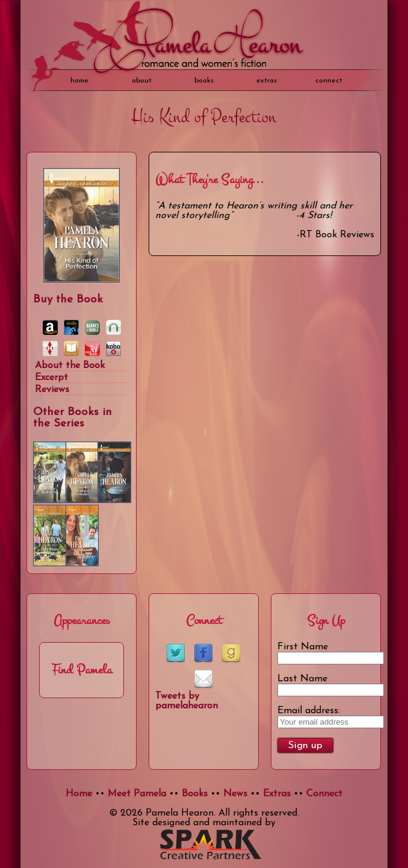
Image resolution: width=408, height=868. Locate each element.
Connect (329, 81)
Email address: (309, 711)
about (142, 81)
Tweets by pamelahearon (187, 701)
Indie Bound (92, 348)
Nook (113, 327)
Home (79, 794)
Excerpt (51, 378)
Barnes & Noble (92, 327)
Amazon (50, 327)
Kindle (71, 327)
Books (195, 794)
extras (267, 81)
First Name (303, 647)
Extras (277, 794)
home (79, 81)
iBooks (71, 348)
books (204, 81)
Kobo (113, 348)
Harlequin (50, 348)
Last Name (302, 679)
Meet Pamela (137, 794)
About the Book (70, 366)
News (235, 794)
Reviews (52, 390)
